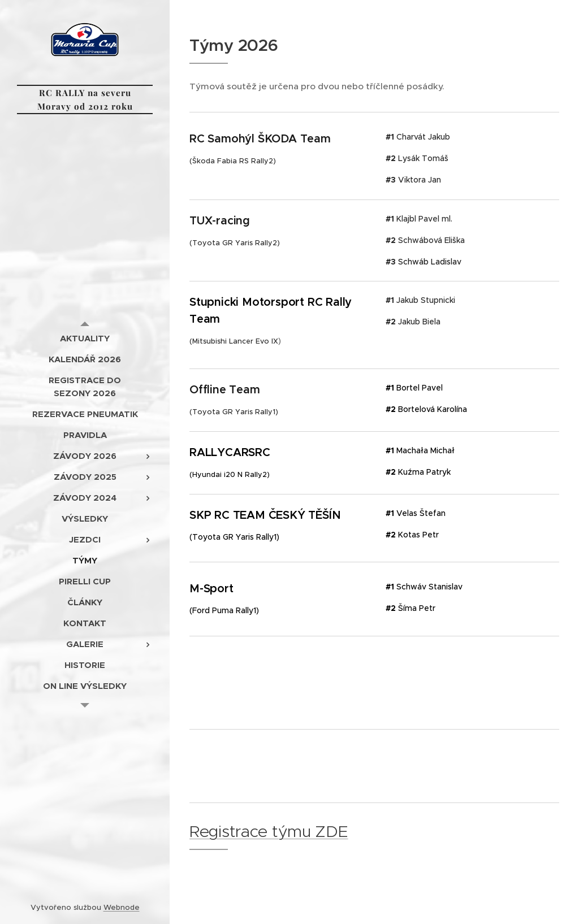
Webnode (122, 907)
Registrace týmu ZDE (269, 831)
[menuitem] (85, 338)
